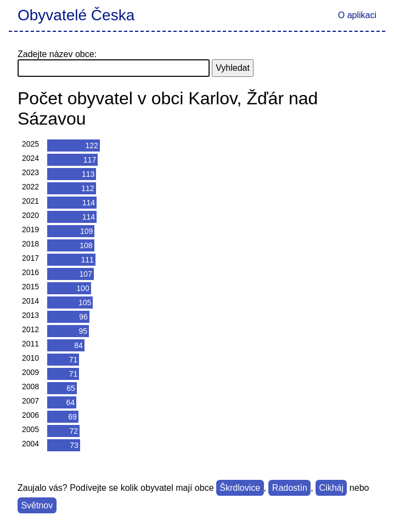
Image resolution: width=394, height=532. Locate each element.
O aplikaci (357, 15)
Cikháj (331, 488)
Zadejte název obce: (57, 54)
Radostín (290, 488)
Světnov (37, 505)
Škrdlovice (240, 488)
